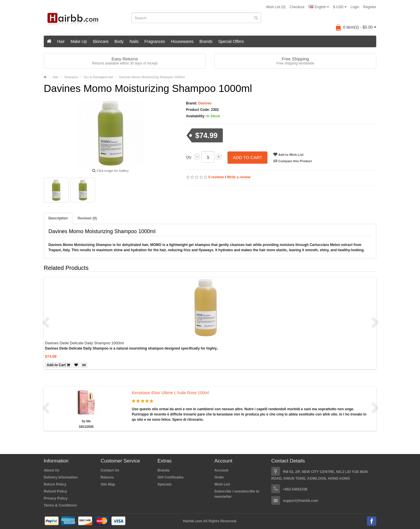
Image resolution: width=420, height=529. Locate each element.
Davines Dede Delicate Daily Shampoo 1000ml (84, 343)
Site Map (108, 484)
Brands (206, 41)
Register (370, 7)
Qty (189, 157)
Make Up (79, 41)
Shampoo (71, 77)
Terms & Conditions (60, 505)
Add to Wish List (289, 154)
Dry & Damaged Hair (98, 77)
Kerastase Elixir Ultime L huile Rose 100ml (170, 393)
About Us (51, 470)
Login (355, 7)
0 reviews (216, 177)
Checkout (297, 7)
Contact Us (110, 470)
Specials (165, 484)
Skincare (101, 41)
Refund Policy (55, 491)
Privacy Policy (56, 498)
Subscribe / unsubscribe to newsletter (237, 494)
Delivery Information (61, 477)
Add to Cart (247, 157)
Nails (134, 41)
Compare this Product (293, 161)
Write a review (239, 177)
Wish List (222, 484)
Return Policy (55, 484)
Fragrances (155, 41)
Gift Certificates (170, 477)
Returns (107, 477)
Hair (61, 41)
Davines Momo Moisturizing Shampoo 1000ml (152, 77)
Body (119, 41)
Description (58, 218)
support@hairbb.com (301, 501)
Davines (204, 103)
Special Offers (231, 41)
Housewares (182, 41)
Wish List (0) (276, 7)
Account (221, 470)
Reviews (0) (87, 218)
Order (219, 477)
